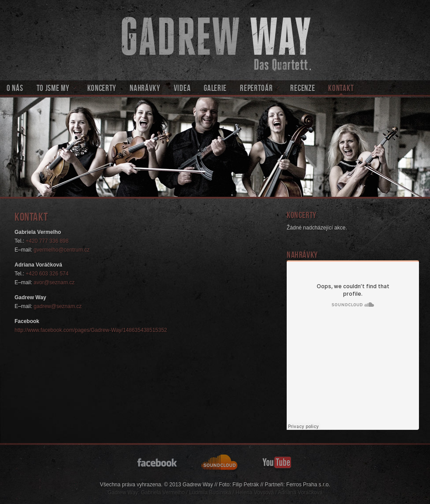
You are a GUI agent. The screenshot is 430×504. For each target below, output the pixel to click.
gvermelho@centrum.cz (62, 250)
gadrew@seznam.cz (58, 306)
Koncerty (102, 89)
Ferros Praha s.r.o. (308, 485)
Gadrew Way (215, 40)
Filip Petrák (246, 485)
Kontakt (341, 89)
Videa (182, 89)
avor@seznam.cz (54, 282)
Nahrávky (145, 89)
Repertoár (256, 89)
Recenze (303, 89)
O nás (15, 89)
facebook (158, 462)
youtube (278, 462)
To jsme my (53, 89)
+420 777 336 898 (47, 241)
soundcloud (221, 462)
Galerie (215, 89)
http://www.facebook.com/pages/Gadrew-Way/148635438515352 (91, 330)
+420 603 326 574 (47, 274)
